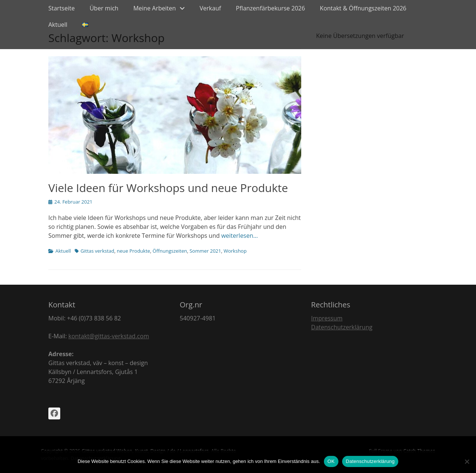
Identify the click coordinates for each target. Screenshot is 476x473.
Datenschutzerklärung (342, 327)
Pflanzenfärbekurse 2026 (270, 8)
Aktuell (58, 25)
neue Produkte (134, 251)
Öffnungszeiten (170, 251)
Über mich (104, 8)
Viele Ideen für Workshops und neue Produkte (168, 188)
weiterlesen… (240, 236)
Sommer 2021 (205, 251)
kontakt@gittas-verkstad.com (109, 336)
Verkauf (210, 8)
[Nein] (467, 461)
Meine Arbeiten (154, 8)
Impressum (327, 318)
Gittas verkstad (98, 251)
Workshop (235, 251)
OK (331, 461)
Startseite (62, 8)
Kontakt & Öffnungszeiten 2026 (363, 8)
